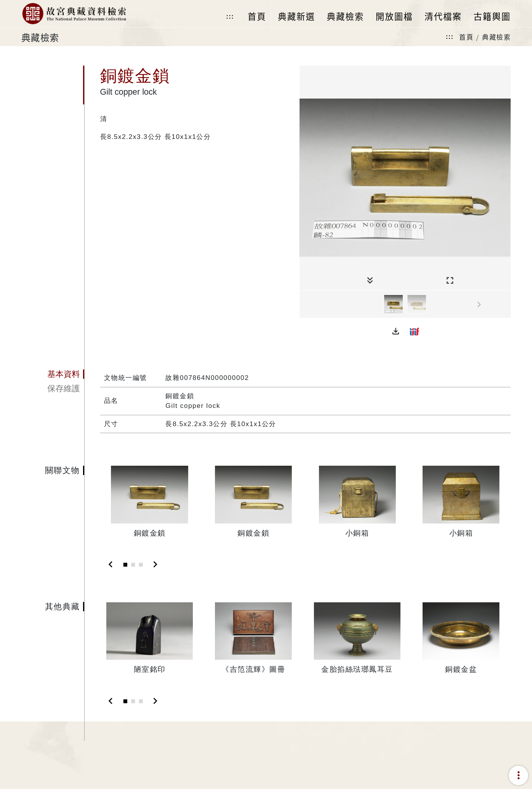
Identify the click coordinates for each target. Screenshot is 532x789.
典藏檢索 (496, 37)
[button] (396, 331)
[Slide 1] (125, 565)
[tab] (53, 374)
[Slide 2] (133, 565)
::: (230, 16)
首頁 (466, 37)
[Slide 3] (141, 565)
